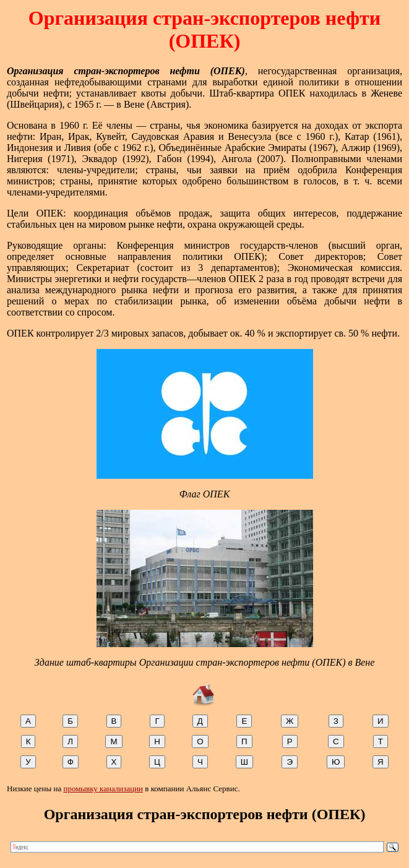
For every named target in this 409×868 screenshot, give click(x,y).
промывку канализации (103, 789)
